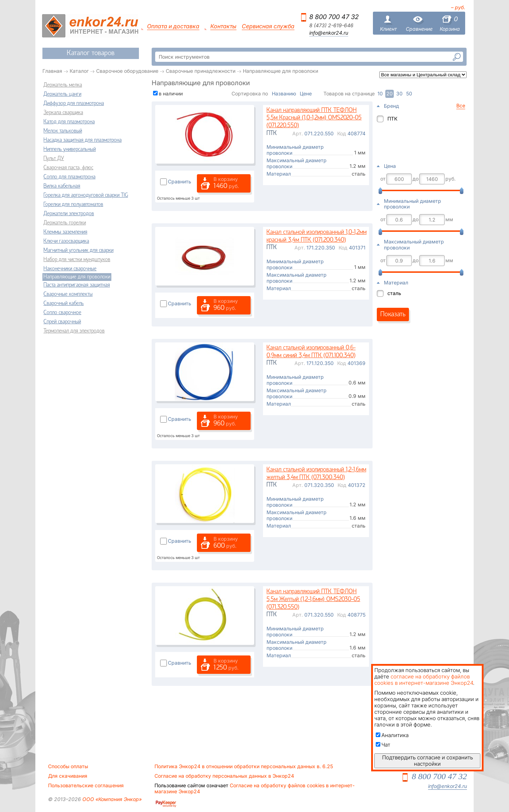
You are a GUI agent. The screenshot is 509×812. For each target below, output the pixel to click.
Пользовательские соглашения (86, 785)
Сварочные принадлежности (201, 71)
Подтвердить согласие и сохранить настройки (428, 761)
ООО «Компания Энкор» (111, 799)
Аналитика (392, 735)
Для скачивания (68, 776)
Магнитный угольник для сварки (78, 251)
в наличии (171, 93)
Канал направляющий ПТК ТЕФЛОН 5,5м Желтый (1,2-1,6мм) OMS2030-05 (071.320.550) (313, 599)
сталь (394, 293)
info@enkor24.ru (329, 33)
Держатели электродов (69, 214)
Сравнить (180, 181)
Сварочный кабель (64, 304)
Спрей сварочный (62, 322)
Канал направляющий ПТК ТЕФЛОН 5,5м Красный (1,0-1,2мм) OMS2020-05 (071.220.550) (314, 118)
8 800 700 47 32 (334, 17)
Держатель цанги (62, 94)
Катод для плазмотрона (69, 122)
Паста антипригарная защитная (77, 285)
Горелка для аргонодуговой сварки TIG (86, 195)
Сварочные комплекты (68, 294)
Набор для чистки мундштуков (77, 260)
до (416, 179)
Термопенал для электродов (74, 331)
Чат (383, 745)
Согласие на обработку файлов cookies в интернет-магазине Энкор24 (255, 788)
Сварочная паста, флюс (68, 168)
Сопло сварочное (62, 313)
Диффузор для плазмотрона (74, 104)
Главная (52, 71)
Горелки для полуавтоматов (73, 205)
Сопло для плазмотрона (69, 177)
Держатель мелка (63, 85)
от (383, 179)
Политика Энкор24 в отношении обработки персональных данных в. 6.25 (244, 766)
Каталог (79, 71)
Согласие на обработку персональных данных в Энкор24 (224, 776)
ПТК (392, 119)
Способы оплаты (68, 766)
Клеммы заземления (65, 232)
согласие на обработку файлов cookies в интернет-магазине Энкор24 (424, 680)
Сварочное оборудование (127, 71)
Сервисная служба (268, 26)
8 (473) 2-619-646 (331, 25)
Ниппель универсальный (70, 149)
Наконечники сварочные (70, 269)
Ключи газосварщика (66, 241)
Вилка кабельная (62, 186)
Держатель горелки (65, 223)
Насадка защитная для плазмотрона (83, 140)
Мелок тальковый (63, 131)
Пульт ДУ (54, 159)
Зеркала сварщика (63, 113)
